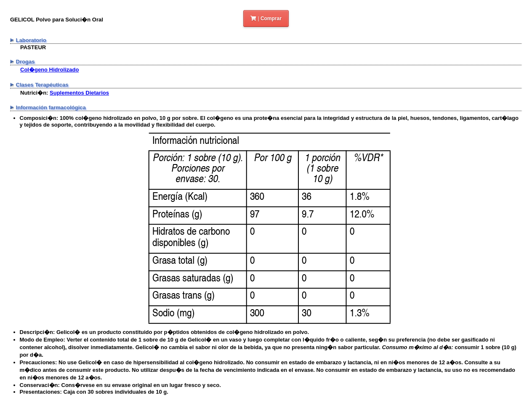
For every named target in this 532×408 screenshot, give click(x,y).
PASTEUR (33, 47)
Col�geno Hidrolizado (49, 70)
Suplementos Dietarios (79, 93)
